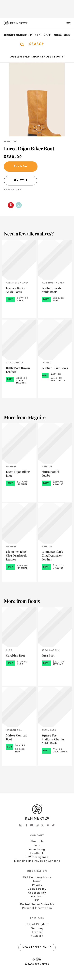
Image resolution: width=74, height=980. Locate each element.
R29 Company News (37, 877)
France (37, 932)
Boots (59, 57)
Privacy (37, 885)
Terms (37, 881)
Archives (37, 897)
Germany (37, 929)
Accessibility (37, 893)
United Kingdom (37, 925)
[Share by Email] (19, 205)
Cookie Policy (37, 889)
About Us (37, 842)
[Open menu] (68, 22)
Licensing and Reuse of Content (37, 861)
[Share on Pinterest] (11, 205)
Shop (35, 57)
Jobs (37, 846)
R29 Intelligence (37, 857)
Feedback (37, 853)
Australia (37, 936)
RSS (37, 901)
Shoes (47, 57)
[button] (37, 44)
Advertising (37, 850)
